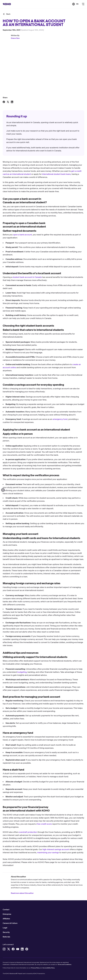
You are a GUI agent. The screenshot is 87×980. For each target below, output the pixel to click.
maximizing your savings (48, 852)
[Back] (7, 14)
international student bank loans (56, 174)
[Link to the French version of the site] (75, 4)
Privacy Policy (35, 968)
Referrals (6, 937)
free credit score (44, 824)
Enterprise (7, 914)
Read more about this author (22, 893)
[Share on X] (8, 102)
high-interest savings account (56, 849)
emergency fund (60, 419)
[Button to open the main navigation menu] (83, 4)
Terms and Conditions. (65, 964)
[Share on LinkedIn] (12, 102)
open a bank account (22, 235)
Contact (6, 910)
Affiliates (6, 919)
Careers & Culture (10, 923)
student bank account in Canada (27, 277)
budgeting (22, 672)
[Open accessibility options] (3, 490)
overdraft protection (28, 832)
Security (6, 932)
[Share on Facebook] (4, 102)
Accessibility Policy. (49, 968)
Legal (5, 928)
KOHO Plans (44, 862)
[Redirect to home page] (7, 4)
